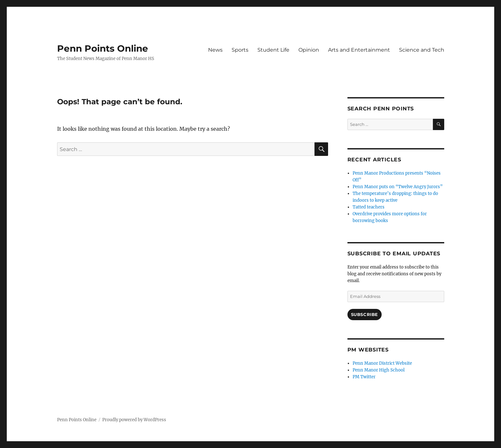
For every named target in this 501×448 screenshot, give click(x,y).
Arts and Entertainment (359, 50)
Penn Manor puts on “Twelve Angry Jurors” (398, 187)
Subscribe (365, 314)
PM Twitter (364, 377)
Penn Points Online (103, 48)
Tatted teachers (369, 207)
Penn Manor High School (379, 370)
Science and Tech (422, 50)
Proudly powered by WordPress (134, 420)
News (215, 50)
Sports (240, 50)
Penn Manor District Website (382, 363)
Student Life (273, 50)
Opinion (309, 50)
